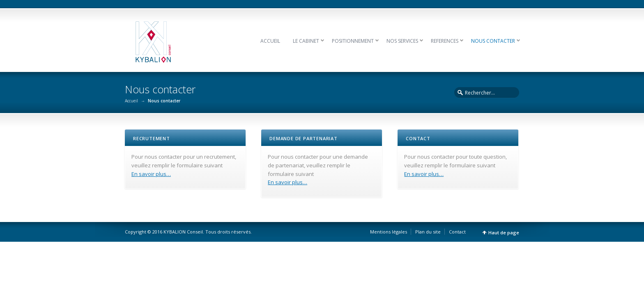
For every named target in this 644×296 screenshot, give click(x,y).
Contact (457, 232)
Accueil (131, 101)
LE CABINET (306, 41)
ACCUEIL (270, 41)
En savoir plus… (151, 174)
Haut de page (504, 232)
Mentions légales (389, 232)
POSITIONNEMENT (353, 41)
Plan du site (428, 232)
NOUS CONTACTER (493, 41)
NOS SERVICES (402, 41)
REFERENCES (445, 41)
